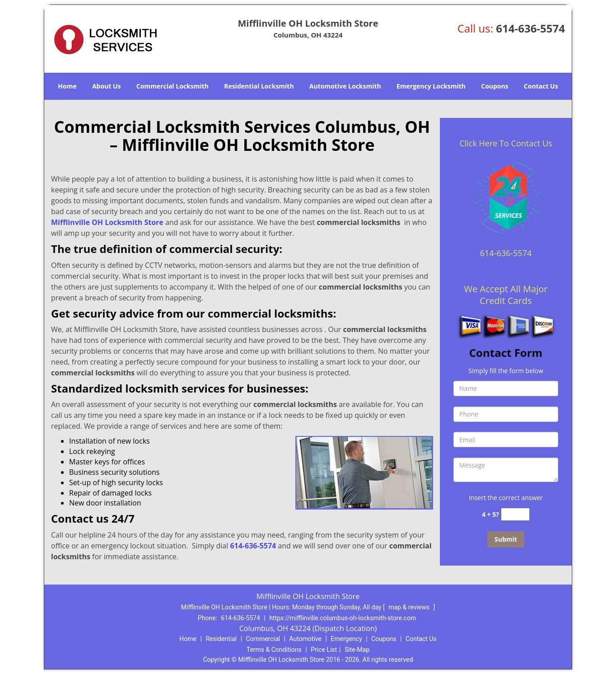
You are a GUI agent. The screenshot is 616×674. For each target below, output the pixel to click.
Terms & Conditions (274, 650)
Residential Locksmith (259, 86)
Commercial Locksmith (173, 86)
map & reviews (410, 607)
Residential (221, 639)
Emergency (346, 639)
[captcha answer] (515, 514)
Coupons (495, 86)
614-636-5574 (530, 28)
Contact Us (541, 86)
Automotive (305, 639)
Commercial (263, 639)
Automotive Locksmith (345, 86)
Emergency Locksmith (431, 86)
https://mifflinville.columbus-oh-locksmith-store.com (343, 618)
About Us (107, 86)
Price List (324, 650)
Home (67, 86)
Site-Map (357, 650)
